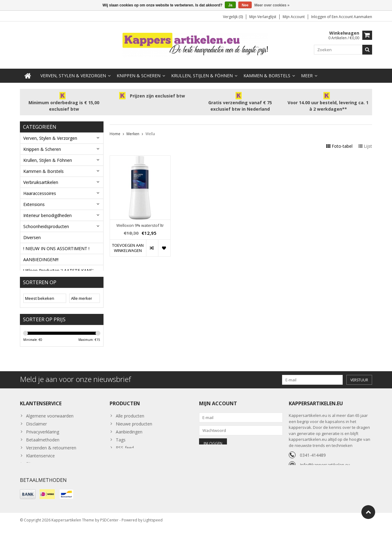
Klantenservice (40, 475)
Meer (307, 73)
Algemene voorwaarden (50, 435)
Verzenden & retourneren (51, 467)
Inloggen (319, 17)
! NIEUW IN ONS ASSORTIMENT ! (56, 246)
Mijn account (294, 17)
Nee (245, 5)
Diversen (32, 235)
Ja (230, 5)
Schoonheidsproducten (46, 224)
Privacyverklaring (43, 451)
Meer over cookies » (272, 5)
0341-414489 (313, 474)
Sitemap (34, 483)
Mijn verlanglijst (263, 17)
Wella (150, 131)
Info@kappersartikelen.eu (325, 484)
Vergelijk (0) (233, 17)
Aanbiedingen (129, 451)
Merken (133, 131)
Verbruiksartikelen (41, 179)
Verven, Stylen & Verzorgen (73, 73)
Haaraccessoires (40, 191)
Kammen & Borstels (267, 73)
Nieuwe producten (134, 443)
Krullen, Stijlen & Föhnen (202, 73)
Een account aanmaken (352, 17)
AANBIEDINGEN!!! (41, 257)
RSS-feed (125, 467)
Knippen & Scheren (139, 73)
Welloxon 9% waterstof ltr (140, 223)
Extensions (34, 202)
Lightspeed (153, 545)
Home (115, 131)
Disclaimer (36, 443)
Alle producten (130, 435)
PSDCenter (109, 545)
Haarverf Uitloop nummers (50, 279)
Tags (121, 459)
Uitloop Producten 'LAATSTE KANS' (58, 268)
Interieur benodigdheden (47, 213)
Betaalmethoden (43, 459)
